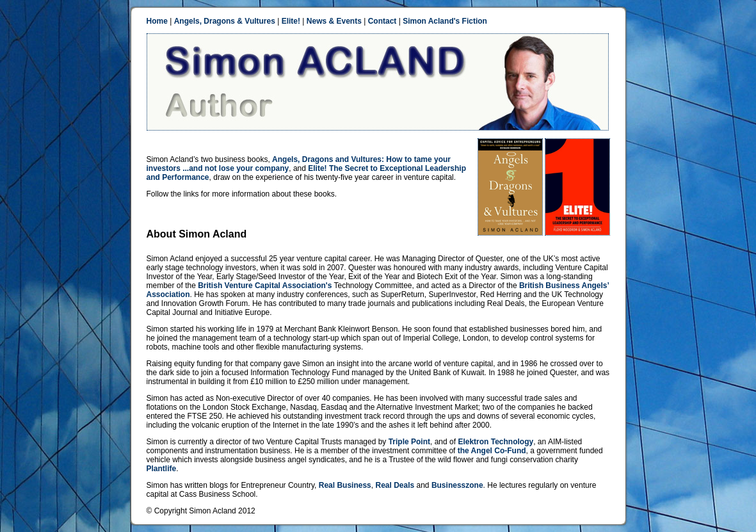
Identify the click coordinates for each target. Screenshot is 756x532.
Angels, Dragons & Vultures (225, 21)
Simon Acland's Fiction (445, 21)
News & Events (334, 21)
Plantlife (162, 469)
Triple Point (409, 442)
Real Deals (395, 485)
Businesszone (457, 485)
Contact (382, 21)
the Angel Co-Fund (492, 451)
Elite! (291, 21)
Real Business (345, 485)
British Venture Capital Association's (265, 286)
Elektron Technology (495, 442)
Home (157, 21)
